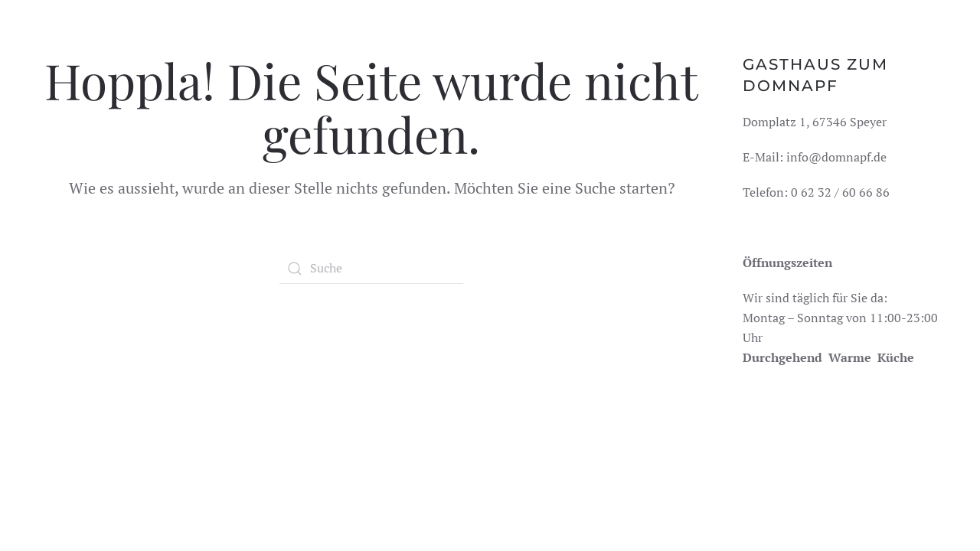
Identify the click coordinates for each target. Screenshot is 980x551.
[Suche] (371, 269)
